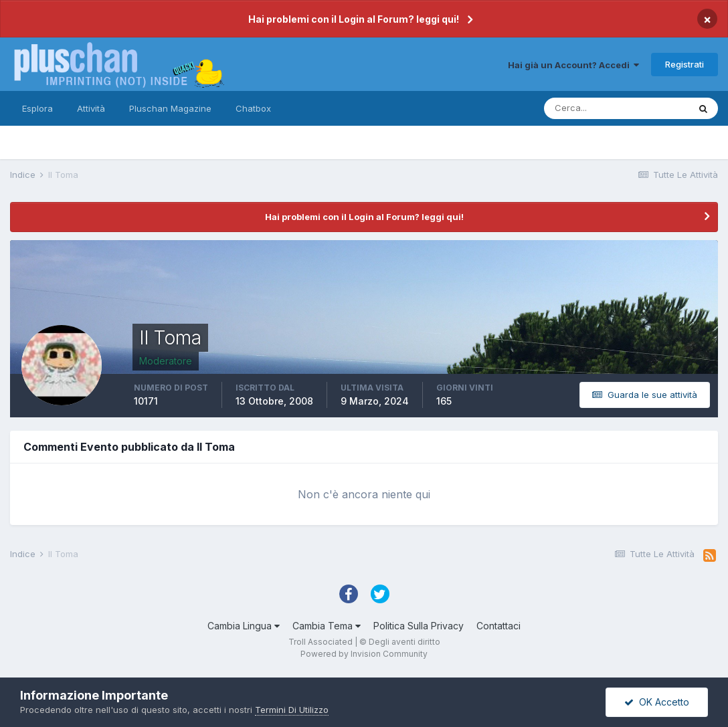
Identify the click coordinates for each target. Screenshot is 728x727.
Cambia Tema (327, 626)
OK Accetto (657, 702)
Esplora (37, 108)
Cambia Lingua (244, 626)
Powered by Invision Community (364, 654)
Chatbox (253, 108)
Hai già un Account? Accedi (573, 65)
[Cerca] (616, 108)
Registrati (685, 64)
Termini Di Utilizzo (292, 710)
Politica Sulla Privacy (419, 626)
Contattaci (498, 626)
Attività (91, 108)
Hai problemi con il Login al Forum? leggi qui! (354, 19)
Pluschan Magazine (170, 108)
